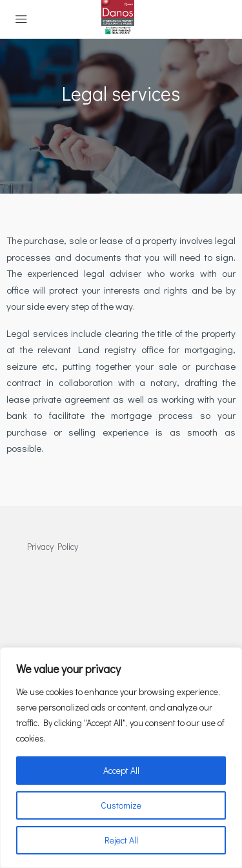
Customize (121, 805)
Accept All (121, 770)
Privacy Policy (53, 546)
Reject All (121, 840)
